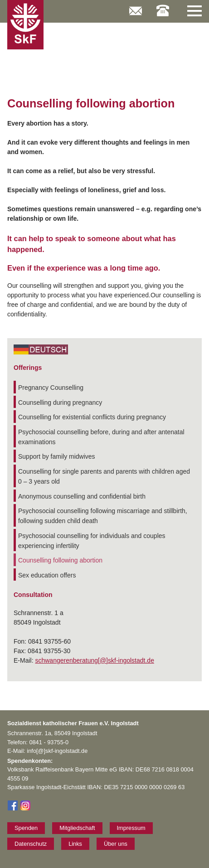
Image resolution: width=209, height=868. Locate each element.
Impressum (131, 828)
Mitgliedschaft (77, 828)
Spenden (26, 828)
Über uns (116, 844)
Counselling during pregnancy (60, 402)
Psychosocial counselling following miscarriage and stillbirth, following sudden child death (103, 516)
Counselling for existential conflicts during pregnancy (92, 417)
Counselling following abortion (60, 560)
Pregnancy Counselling (51, 388)
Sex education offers (47, 575)
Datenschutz (31, 844)
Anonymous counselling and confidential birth (82, 496)
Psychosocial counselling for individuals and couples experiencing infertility (92, 541)
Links (75, 844)
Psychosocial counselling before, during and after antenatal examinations (101, 437)
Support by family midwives (57, 456)
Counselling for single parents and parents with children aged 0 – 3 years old (104, 476)
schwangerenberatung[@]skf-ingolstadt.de (94, 660)
